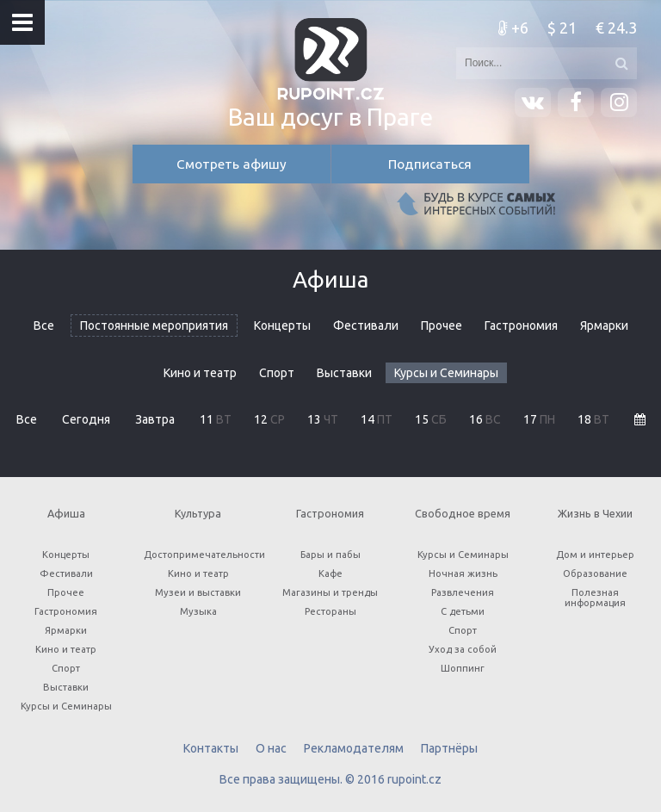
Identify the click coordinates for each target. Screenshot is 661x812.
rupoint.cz (414, 779)
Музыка (198, 611)
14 (377, 419)
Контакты (211, 748)
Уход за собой (463, 649)
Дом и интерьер (595, 555)
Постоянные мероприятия (154, 325)
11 (216, 419)
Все (44, 325)
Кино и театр (200, 373)
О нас (271, 748)
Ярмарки (604, 325)
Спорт (277, 373)
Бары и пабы (330, 555)
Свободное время (463, 513)
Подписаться (430, 164)
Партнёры (449, 748)
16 (485, 419)
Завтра (155, 419)
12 (269, 419)
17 (539, 419)
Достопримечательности (203, 555)
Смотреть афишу (232, 164)
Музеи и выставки (198, 592)
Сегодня (86, 419)
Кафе (330, 573)
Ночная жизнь (463, 573)
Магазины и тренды (330, 592)
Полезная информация (595, 598)
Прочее (442, 325)
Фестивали (366, 325)
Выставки (344, 373)
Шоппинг (463, 668)
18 (593, 419)
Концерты (282, 325)
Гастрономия (521, 325)
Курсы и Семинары (446, 373)
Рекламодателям (354, 748)
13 (323, 419)
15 (431, 419)
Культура (198, 513)
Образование (595, 573)
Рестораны (330, 611)
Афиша (66, 513)
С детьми (463, 611)
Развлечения (463, 592)
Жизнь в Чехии (595, 513)
